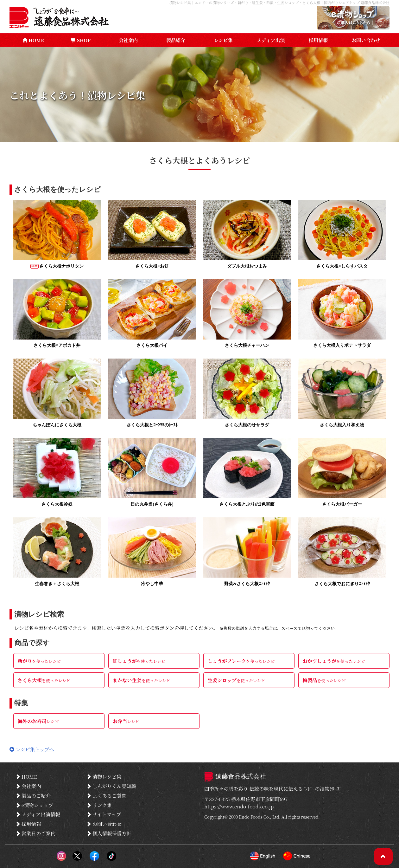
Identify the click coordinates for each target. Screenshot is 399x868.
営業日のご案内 (36, 833)
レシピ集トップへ (32, 750)
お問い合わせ (366, 40)
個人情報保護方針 (109, 833)
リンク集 (99, 805)
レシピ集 (223, 40)
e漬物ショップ (35, 805)
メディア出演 (271, 40)
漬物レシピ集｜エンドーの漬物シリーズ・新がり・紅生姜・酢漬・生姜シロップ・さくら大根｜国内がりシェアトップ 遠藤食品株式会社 (278, 3)
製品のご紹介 (33, 796)
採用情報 (318, 40)
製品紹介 (176, 40)
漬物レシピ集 (104, 777)
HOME (33, 40)
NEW (35, 266)
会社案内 (128, 40)
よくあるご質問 (107, 796)
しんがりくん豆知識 (112, 787)
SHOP (81, 40)
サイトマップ (104, 814)
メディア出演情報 (38, 814)
